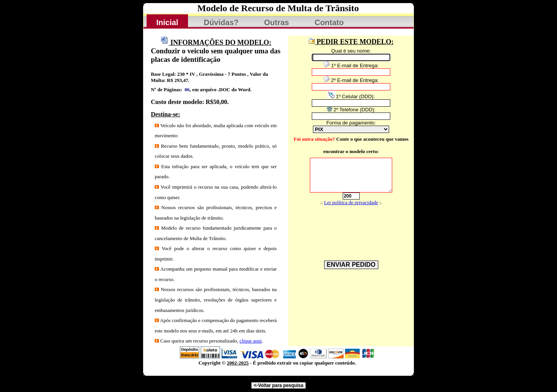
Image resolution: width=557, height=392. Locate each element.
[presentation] (347, 227)
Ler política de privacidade (351, 202)
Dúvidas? (221, 22)
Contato (329, 22)
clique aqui (250, 341)
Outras (277, 22)
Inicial (167, 22)
